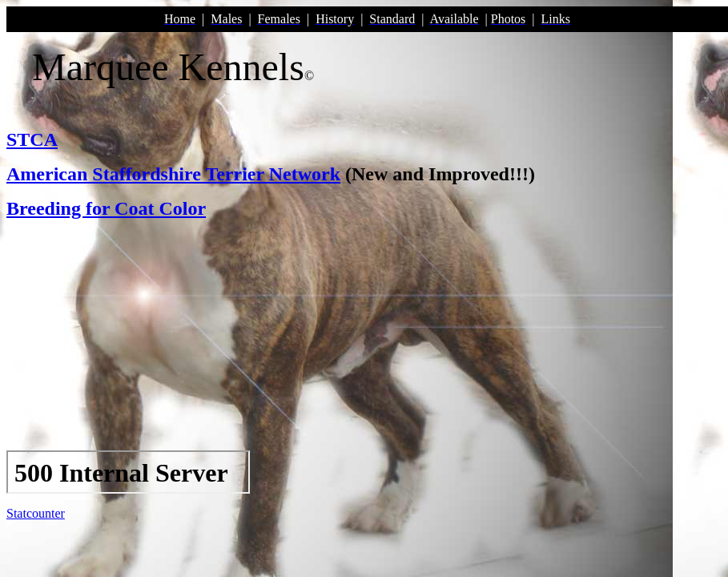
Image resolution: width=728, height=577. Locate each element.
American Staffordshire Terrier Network (173, 174)
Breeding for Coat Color (106, 208)
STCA (32, 139)
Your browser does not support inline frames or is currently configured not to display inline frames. (128, 472)
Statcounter (36, 513)
